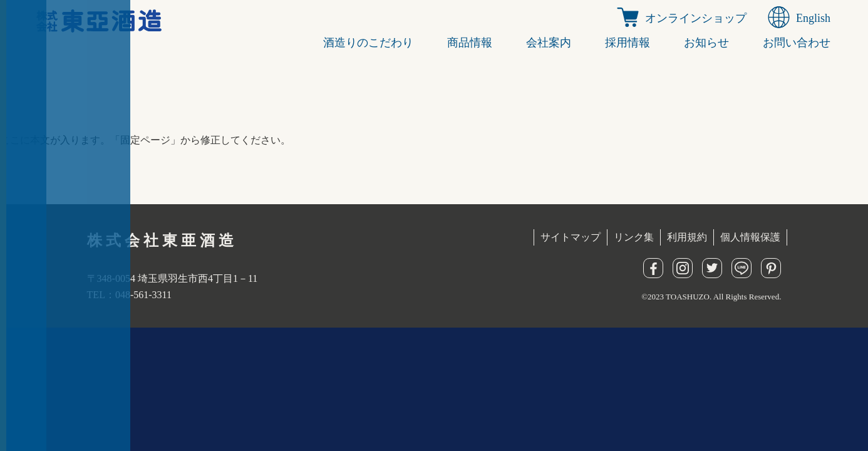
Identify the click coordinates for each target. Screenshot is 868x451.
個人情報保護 (750, 237)
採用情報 (628, 43)
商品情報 (470, 43)
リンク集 (634, 237)
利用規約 (687, 237)
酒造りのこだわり (368, 43)
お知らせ (706, 43)
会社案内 (549, 43)
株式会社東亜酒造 (162, 241)
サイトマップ (571, 237)
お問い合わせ (797, 43)
